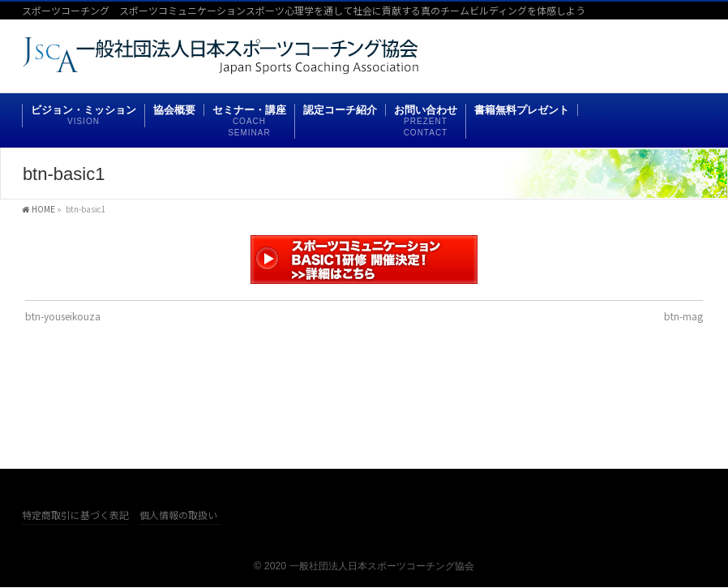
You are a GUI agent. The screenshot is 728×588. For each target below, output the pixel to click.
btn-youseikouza (63, 316)
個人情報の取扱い (178, 515)
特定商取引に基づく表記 (75, 515)
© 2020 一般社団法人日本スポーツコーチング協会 (364, 566)
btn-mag (683, 316)
